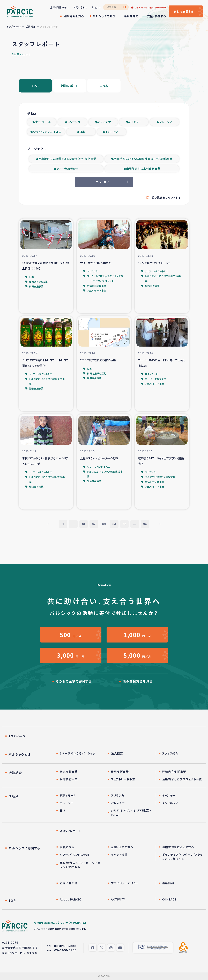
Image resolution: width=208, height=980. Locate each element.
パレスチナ (104, 122)
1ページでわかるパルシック (78, 753)
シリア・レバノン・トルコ (47, 132)
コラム (104, 86)
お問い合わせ (80, 7)
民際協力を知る (74, 16)
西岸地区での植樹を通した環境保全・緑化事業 (67, 159)
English (97, 7)
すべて (35, 86)
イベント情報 (119, 855)
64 (114, 524)
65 (125, 524)
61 (84, 524)
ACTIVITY (118, 899)
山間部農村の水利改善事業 (143, 169)
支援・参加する (157, 16)
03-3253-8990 (65, 946)
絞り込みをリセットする (166, 197)
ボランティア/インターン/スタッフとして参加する (183, 857)
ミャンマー (135, 122)
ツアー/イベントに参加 (75, 855)
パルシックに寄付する (25, 848)
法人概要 (117, 753)
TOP (12, 900)
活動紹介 (30, 27)
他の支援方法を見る (138, 681)
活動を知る (131, 16)
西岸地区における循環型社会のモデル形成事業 (143, 159)
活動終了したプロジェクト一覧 (182, 779)
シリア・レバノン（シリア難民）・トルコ (131, 812)
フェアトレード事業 (123, 779)
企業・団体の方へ (60, 7)
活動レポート (70, 86)
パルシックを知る (104, 16)
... (73, 524)
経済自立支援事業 (174, 772)
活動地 (14, 796)
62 (94, 524)
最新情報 (168, 883)
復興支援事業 (120, 772)
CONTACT (169, 899)
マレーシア (166, 122)
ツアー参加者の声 (67, 169)
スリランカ (74, 122)
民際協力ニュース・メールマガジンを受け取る (80, 865)
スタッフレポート (70, 831)
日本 (82, 132)
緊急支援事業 (69, 772)
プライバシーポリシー (125, 883)
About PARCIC (70, 899)
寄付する (184, 11)
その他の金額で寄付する (74, 681)
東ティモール (43, 122)
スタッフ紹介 (170, 753)
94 (145, 524)
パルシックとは (20, 754)
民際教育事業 (69, 779)
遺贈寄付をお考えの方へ (178, 847)
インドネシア (113, 132)
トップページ (14, 27)
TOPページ (17, 736)
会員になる (67, 847)
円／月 (71, 635)
